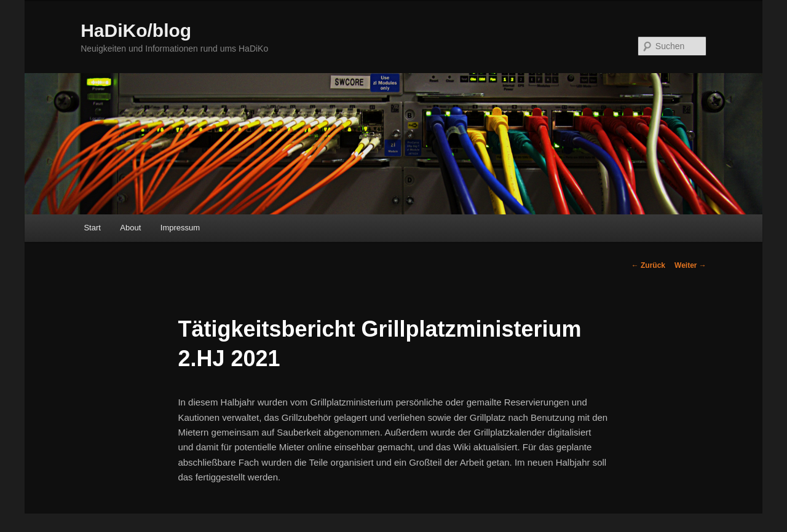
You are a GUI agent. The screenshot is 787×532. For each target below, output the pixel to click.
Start (92, 228)
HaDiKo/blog (136, 30)
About (130, 228)
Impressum (180, 228)
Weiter (690, 265)
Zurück (648, 265)
